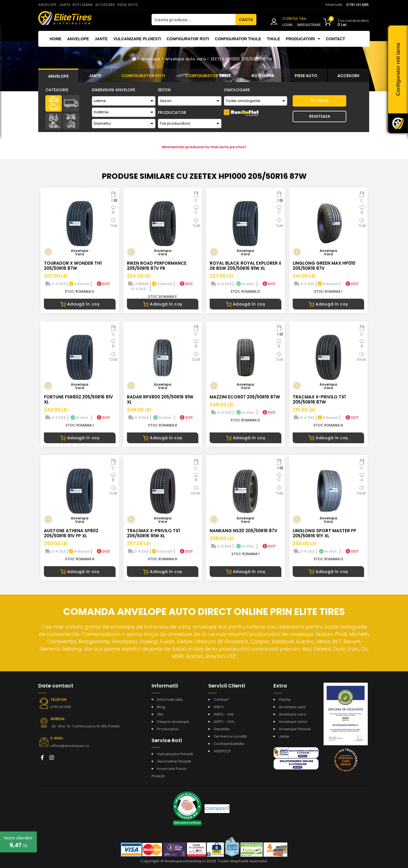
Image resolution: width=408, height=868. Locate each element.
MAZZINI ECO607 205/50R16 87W (245, 397)
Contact (335, 39)
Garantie (222, 729)
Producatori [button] (303, 39)
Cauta (319, 101)
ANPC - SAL (224, 714)
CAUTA (246, 20)
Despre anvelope (173, 722)
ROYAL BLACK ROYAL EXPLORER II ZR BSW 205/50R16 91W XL (245, 266)
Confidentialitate (229, 744)
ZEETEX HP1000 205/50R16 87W (241, 59)
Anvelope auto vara (185, 59)
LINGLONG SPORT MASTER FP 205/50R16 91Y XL (324, 533)
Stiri (160, 714)
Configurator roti (188, 39)
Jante (101, 39)
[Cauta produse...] (194, 20)
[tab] (58, 75)
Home (56, 39)
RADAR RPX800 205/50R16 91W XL (160, 399)
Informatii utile (170, 700)
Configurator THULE (238, 39)
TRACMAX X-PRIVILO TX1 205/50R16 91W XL (153, 533)
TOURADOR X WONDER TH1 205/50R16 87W (73, 266)
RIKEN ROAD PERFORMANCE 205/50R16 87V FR (157, 266)
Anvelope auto (292, 707)
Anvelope (78, 39)
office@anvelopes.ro (68, 746)
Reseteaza (320, 116)
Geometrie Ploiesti (174, 761)
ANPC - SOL (224, 722)
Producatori (168, 729)
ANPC (219, 707)
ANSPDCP (222, 751)
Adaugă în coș (80, 304)
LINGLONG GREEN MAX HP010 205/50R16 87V (324, 266)
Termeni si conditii (230, 736)
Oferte (285, 700)
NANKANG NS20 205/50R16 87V (244, 531)
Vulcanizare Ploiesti (137, 39)
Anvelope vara (292, 714)
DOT (103, 284)
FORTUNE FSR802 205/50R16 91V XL (78, 399)
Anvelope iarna (293, 722)
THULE (274, 39)
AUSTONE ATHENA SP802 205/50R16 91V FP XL (71, 533)
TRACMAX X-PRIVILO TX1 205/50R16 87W (319, 399)
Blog (161, 707)
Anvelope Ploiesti (295, 729)
